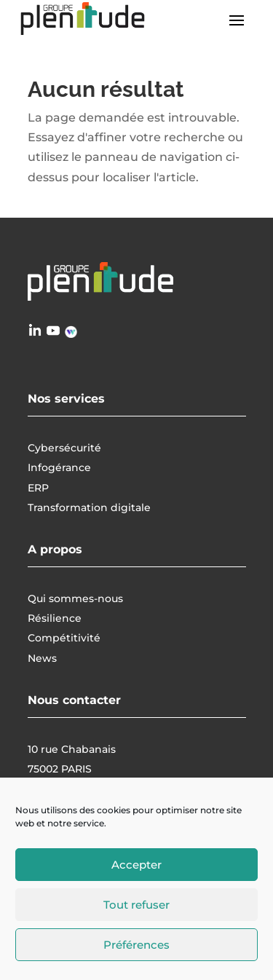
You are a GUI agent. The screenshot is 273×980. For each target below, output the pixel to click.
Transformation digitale (89, 507)
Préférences (136, 945)
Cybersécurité (64, 448)
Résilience (55, 618)
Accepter (136, 865)
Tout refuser (136, 905)
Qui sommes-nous (75, 598)
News (42, 658)
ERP (38, 488)
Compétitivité (64, 638)
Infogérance (59, 467)
